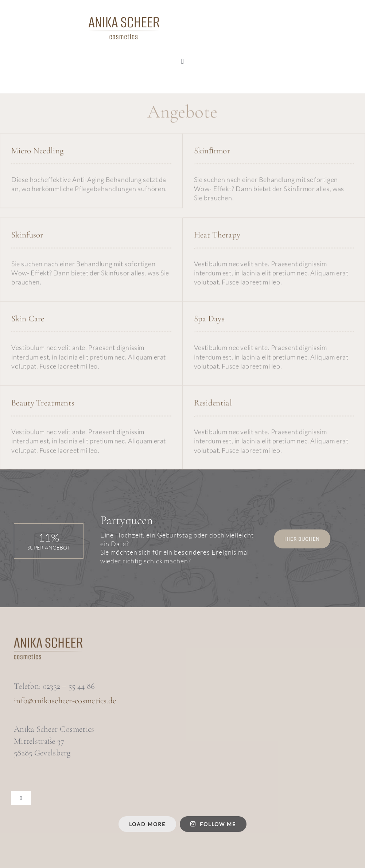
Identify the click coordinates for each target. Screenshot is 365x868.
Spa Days (209, 320)
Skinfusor (27, 235)
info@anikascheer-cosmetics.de (65, 701)
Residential (213, 404)
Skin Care (28, 320)
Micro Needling (37, 151)
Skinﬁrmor (212, 151)
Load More (147, 824)
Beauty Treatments (43, 404)
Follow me (213, 824)
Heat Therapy (217, 235)
